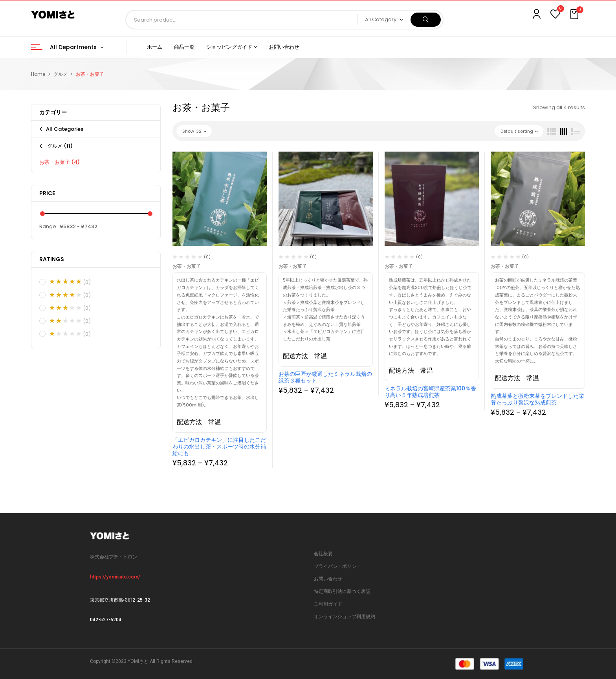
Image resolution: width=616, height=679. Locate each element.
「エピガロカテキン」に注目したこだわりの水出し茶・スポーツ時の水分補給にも (219, 447)
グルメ (60, 74)
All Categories (65, 129)
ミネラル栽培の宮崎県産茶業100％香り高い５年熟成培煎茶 (430, 392)
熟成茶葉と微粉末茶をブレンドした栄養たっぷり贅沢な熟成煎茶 (537, 399)
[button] (575, 15)
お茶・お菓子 (60, 162)
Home (38, 74)
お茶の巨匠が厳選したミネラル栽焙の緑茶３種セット (325, 377)
